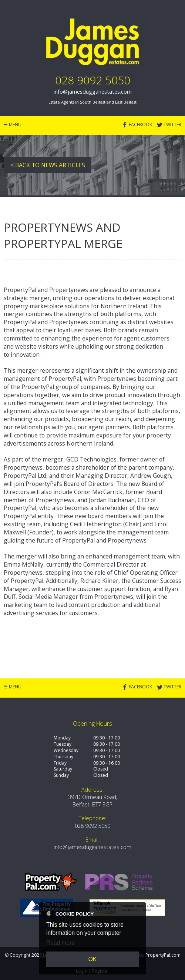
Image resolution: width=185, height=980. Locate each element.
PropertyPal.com (163, 955)
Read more (60, 943)
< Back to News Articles (48, 165)
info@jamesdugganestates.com (93, 92)
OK (93, 959)
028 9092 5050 (93, 80)
